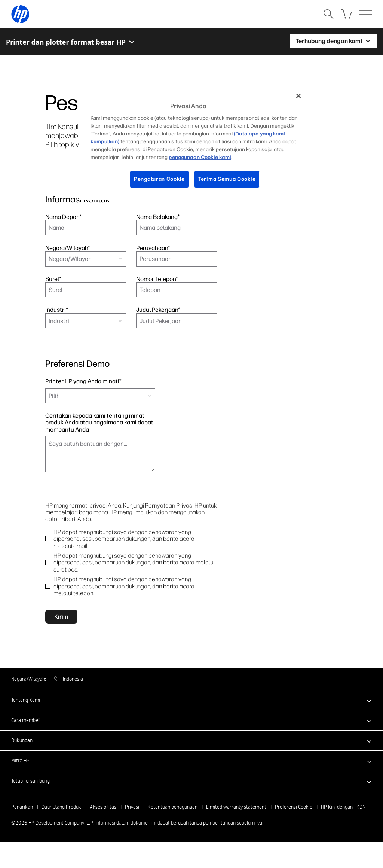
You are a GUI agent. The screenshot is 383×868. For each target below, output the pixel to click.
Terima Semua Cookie (227, 179)
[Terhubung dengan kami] (333, 42)
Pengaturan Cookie (159, 179)
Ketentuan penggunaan (173, 824)
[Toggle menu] (132, 42)
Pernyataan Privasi (169, 505)
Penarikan (22, 824)
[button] (191, 717)
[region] (194, 143)
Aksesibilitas (103, 824)
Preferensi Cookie (294, 824)
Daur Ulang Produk (61, 824)
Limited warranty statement (236, 824)
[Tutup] (298, 96)
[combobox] (86, 259)
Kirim (61, 633)
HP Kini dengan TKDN (343, 824)
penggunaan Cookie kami (200, 157)
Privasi (132, 824)
